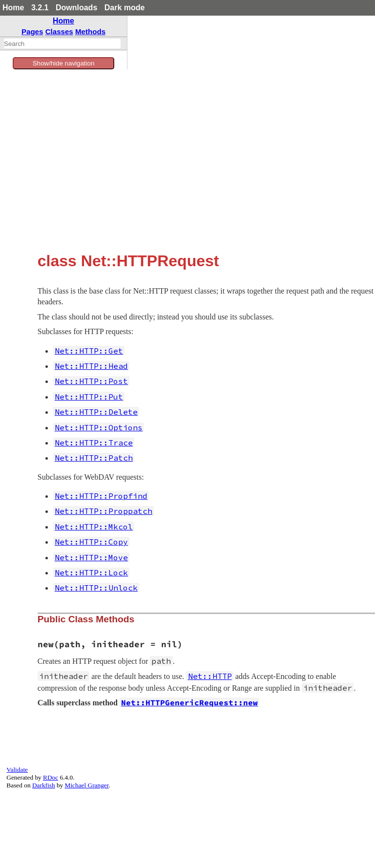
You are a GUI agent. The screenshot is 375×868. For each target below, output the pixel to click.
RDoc (51, 777)
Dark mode (125, 8)
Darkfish (44, 785)
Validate (17, 770)
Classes (59, 32)
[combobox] (62, 43)
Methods (90, 32)
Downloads (76, 8)
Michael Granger (87, 785)
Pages (32, 32)
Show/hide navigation (64, 63)
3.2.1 (40, 8)
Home (13, 8)
